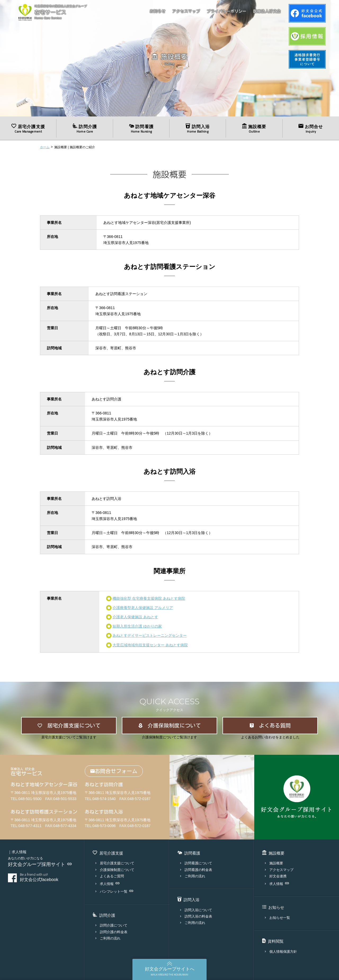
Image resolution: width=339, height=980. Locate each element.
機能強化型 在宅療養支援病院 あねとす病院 (149, 598)
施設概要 (254, 128)
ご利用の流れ (108, 938)
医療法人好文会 (267, 11)
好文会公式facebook (48, 877)
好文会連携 (276, 876)
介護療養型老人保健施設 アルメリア (143, 608)
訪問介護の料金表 (111, 932)
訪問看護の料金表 (196, 870)
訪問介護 (85, 128)
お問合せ (311, 128)
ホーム (45, 147)
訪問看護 (141, 128)
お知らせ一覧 (277, 918)
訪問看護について (196, 863)
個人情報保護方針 (281, 952)
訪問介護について (111, 925)
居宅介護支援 (28, 128)
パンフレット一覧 (114, 891)
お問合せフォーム (114, 771)
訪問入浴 (198, 128)
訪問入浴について (196, 910)
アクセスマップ (186, 11)
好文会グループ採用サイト (40, 864)
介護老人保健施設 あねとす (135, 617)
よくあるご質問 (110, 876)
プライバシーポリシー (226, 11)
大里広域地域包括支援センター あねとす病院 (150, 645)
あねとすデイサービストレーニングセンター (150, 635)
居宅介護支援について (115, 863)
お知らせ (158, 11)
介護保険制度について (115, 870)
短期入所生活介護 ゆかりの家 (137, 626)
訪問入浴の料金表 (196, 916)
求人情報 (107, 884)
